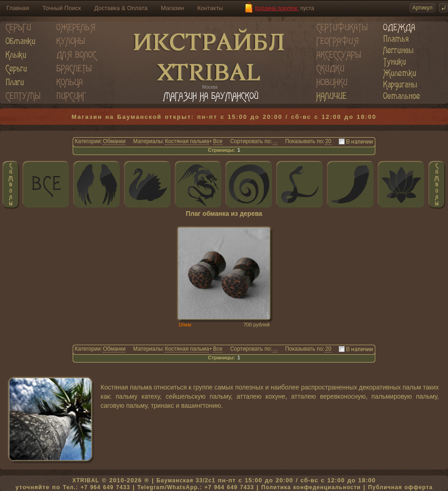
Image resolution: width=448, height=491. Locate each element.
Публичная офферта (400, 487)
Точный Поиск (62, 8)
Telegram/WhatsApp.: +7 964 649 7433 (195, 487)
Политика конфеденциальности (311, 487)
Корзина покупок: (277, 8)
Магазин (172, 8)
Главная (18, 8)
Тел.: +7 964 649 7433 (96, 487)
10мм (185, 325)
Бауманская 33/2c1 (186, 480)
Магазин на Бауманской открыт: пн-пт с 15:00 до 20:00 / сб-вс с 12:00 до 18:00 (224, 117)
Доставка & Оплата (121, 8)
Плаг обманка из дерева (224, 214)
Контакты (210, 8)
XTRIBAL (86, 480)
